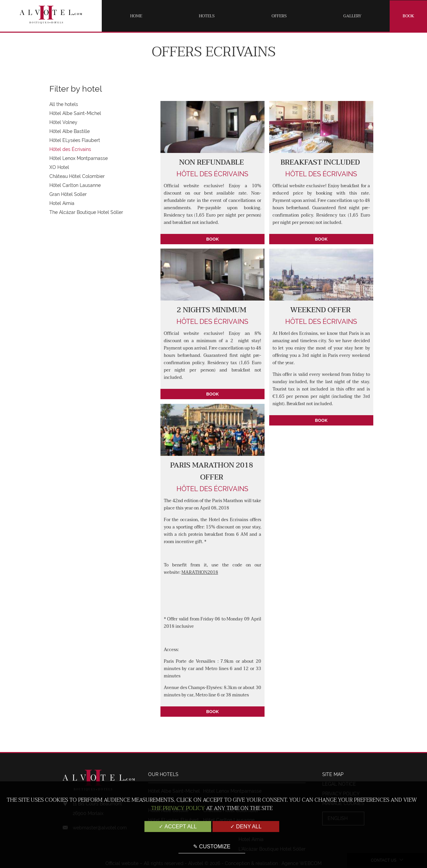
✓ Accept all (178, 827)
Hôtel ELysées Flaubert (75, 140)
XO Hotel (59, 167)
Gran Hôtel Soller (68, 194)
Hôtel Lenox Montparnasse (79, 158)
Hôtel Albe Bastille (70, 131)
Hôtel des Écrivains (70, 149)
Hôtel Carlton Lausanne (75, 185)
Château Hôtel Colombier (77, 176)
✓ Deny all (246, 827)
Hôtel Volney (63, 122)
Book (408, 16)
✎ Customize (212, 847)
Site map (333, 774)
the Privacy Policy (178, 808)
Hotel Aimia (62, 203)
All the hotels (64, 104)
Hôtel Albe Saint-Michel (75, 113)
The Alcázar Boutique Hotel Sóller (86, 212)
